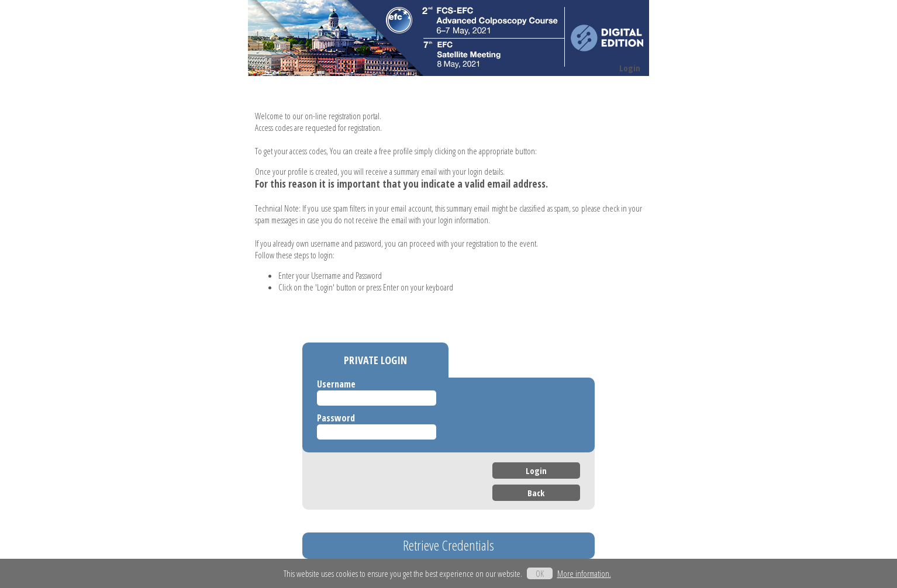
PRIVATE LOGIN (375, 360)
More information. (584, 573)
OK (540, 573)
